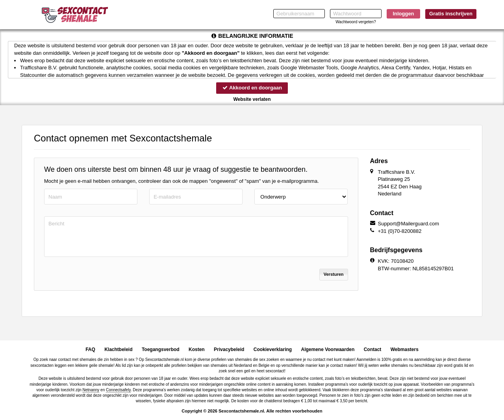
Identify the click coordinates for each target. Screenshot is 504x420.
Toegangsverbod (161, 349)
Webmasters (405, 349)
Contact (373, 349)
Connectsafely (118, 390)
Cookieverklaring (273, 349)
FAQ (90, 349)
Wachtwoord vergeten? (356, 22)
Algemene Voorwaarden (328, 349)
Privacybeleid (229, 349)
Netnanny (91, 390)
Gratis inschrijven (451, 14)
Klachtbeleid (118, 349)
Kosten (197, 349)
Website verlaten (252, 99)
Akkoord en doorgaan (252, 88)
